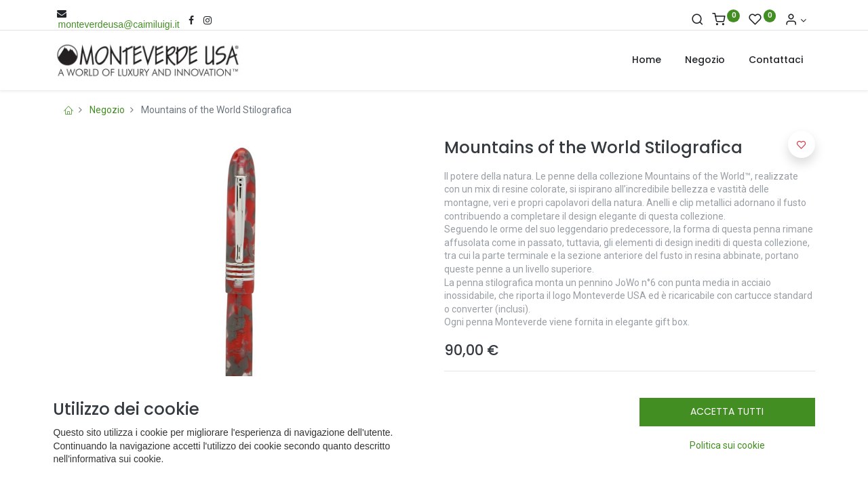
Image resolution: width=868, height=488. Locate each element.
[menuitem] (647, 60)
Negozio (107, 110)
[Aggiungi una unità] (503, 452)
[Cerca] (697, 20)
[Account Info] (795, 20)
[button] (802, 144)
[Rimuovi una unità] (503, 467)
